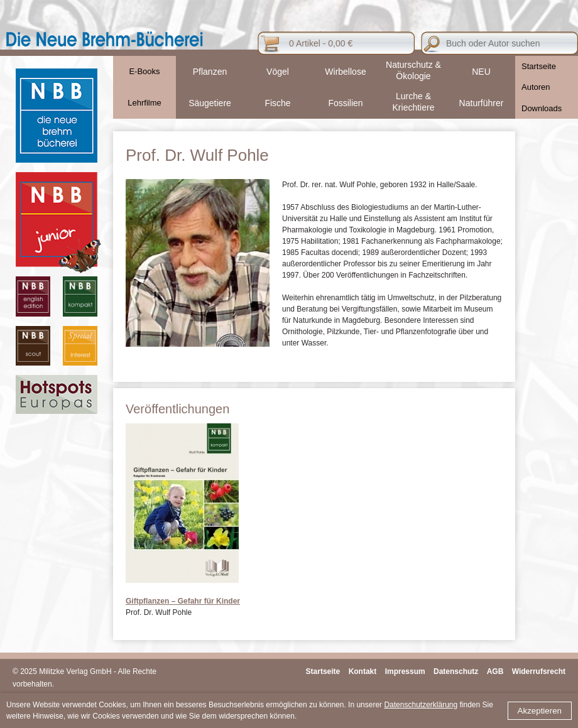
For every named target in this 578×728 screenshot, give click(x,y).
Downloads (542, 108)
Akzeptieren (540, 711)
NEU (481, 72)
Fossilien (345, 103)
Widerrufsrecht (539, 671)
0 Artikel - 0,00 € (321, 43)
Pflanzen (210, 72)
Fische (277, 103)
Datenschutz (456, 671)
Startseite (539, 66)
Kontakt (363, 671)
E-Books (144, 71)
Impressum (405, 671)
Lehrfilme (144, 103)
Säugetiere (210, 103)
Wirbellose (345, 72)
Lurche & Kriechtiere (414, 102)
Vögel (278, 72)
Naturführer (482, 103)
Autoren (536, 87)
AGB (495, 671)
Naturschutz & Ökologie (413, 70)
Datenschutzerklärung (421, 705)
